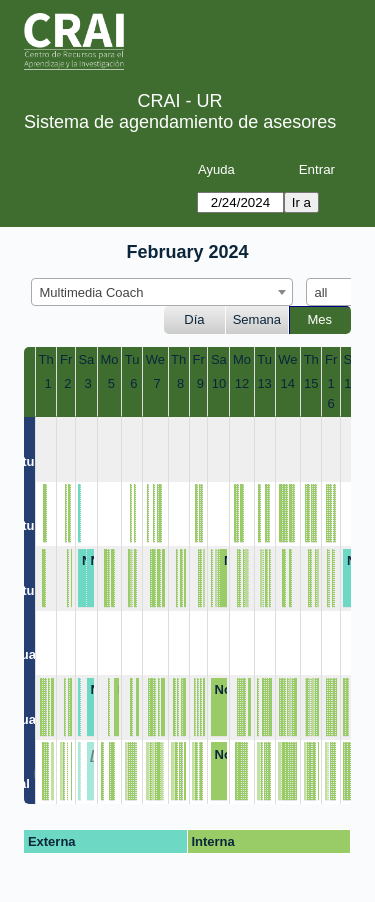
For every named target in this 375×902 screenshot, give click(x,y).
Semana (257, 319)
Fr (66, 359)
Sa (86, 359)
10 (219, 383)
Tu (132, 359)
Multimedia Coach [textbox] (92, 292)
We (155, 359)
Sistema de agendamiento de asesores (180, 122)
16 (331, 393)
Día (194, 319)
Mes (320, 319)
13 (264, 383)
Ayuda (216, 169)
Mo (110, 359)
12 (242, 383)
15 (311, 383)
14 (288, 383)
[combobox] (162, 292)
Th (46, 359)
